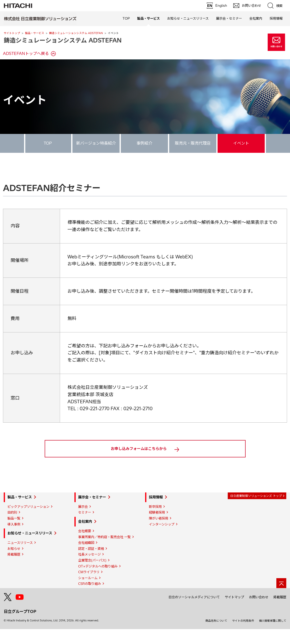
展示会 (83, 522)
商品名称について (216, 636)
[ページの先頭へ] (281, 598)
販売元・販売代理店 (193, 143)
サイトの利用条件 (243, 636)
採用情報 (156, 512)
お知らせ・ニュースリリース (30, 548)
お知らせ (14, 563)
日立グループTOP (20, 626)
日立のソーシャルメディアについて (194, 612)
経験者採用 (157, 527)
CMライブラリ (89, 587)
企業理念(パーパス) (92, 575)
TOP (126, 18)
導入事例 (14, 539)
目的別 (12, 527)
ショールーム (88, 593)
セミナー (85, 527)
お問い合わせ (259, 612)
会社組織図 (86, 558)
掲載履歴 (14, 569)
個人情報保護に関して (273, 636)
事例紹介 (144, 143)
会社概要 (85, 546)
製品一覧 (14, 533)
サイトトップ (12, 33)
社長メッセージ (89, 569)
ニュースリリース (20, 558)
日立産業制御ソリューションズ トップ (256, 511)
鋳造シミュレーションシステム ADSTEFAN (76, 33)
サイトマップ (234, 612)
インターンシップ (162, 539)
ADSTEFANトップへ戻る (26, 53)
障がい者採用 (159, 533)
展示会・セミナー (92, 512)
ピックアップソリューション (28, 522)
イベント (241, 143)
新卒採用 (155, 522)
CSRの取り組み (90, 599)
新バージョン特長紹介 (96, 143)
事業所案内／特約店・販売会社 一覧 (104, 552)
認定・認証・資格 (91, 563)
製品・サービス (35, 33)
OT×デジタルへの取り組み (98, 581)
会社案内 (85, 536)
